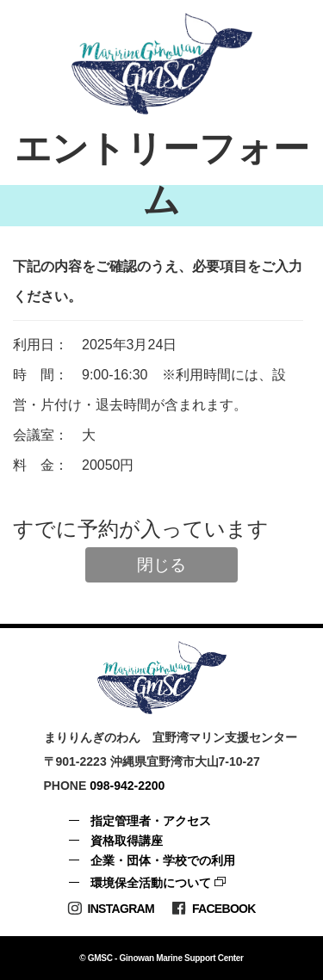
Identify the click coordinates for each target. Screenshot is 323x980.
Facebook (214, 908)
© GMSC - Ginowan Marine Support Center (161, 958)
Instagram (111, 908)
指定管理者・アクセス (151, 821)
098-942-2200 (127, 786)
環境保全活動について (151, 883)
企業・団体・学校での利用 (163, 860)
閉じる (161, 565)
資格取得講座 (127, 841)
